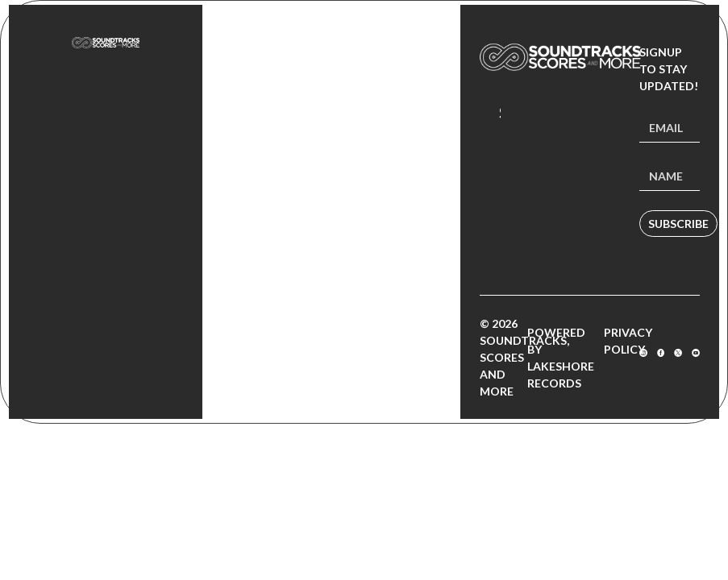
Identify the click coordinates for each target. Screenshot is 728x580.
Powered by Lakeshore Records (561, 358)
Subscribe (678, 224)
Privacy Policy (628, 341)
